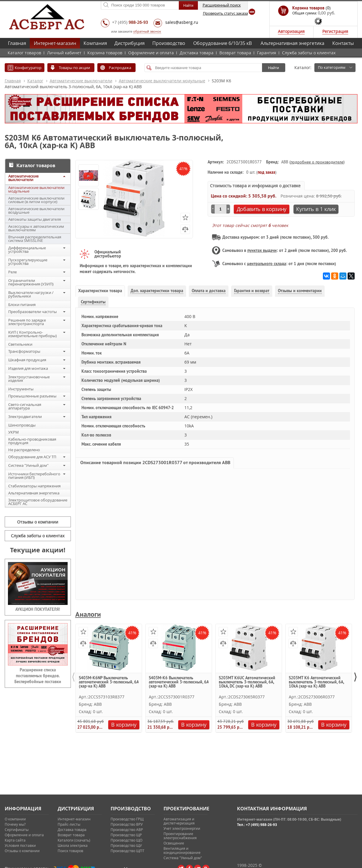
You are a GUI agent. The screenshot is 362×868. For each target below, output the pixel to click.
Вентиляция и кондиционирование (182, 850)
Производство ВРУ (127, 824)
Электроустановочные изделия (29, 379)
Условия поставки (20, 845)
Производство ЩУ (126, 845)
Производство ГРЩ (127, 819)
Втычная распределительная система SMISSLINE (35, 239)
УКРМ (14, 432)
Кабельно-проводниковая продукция (32, 441)
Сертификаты (17, 829)
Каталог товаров (24, 53)
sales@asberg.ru (182, 22)
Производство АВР (127, 829)
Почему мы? (15, 824)
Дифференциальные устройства (27, 250)
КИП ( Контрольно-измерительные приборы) (32, 334)
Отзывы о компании (38, 522)
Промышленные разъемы (32, 396)
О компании (15, 819)
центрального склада (267, 264)
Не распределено (24, 450)
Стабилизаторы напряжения (34, 486)
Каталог (35, 81)
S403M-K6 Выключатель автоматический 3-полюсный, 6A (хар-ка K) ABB (179, 682)
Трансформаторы (24, 351)
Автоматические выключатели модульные (162, 81)
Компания (95, 43)
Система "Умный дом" (28, 465)
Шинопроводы (22, 425)
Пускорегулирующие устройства (28, 262)
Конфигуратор (28, 68)
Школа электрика (73, 845)
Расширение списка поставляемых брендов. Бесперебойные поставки (38, 676)
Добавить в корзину (262, 209)
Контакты (343, 43)
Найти (273, 68)
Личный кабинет (64, 53)
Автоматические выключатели (81, 81)
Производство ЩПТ (127, 851)
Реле (12, 272)
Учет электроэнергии (182, 828)
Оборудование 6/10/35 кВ (222, 43)
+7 (130, 22)
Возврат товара (235, 53)
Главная (17, 43)
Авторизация (291, 31)
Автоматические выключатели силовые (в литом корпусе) (36, 200)
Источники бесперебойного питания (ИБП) (34, 476)
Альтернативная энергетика (292, 43)
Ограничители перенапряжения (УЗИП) (31, 282)
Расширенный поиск (222, 5)
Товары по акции (74, 68)
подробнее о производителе (317, 162)
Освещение (174, 843)
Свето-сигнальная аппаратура (25, 406)
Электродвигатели (25, 417)
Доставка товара (197, 53)
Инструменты (21, 389)
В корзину (124, 725)
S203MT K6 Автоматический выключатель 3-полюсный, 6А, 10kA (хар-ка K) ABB (316, 682)
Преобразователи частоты (32, 312)
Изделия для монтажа (28, 368)
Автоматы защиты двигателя (35, 219)
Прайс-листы (69, 824)
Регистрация (335, 31)
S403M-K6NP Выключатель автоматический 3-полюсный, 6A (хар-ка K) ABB (109, 682)
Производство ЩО (126, 840)
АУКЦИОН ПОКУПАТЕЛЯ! (38, 609)
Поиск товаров (70, 851)
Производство (169, 43)
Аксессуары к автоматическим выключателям (36, 228)
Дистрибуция (130, 43)
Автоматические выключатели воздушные (36, 210)
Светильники (20, 344)
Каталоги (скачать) (74, 840)
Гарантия (267, 53)
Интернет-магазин (55, 43)
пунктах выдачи (262, 250)
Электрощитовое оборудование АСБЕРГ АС (38, 502)
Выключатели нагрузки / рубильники (31, 294)
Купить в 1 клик (316, 209)
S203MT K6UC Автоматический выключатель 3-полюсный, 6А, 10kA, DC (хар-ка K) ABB (247, 682)
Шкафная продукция (27, 360)
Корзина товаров (105, 53)
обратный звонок (147, 31)
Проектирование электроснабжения (180, 836)
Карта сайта (15, 840)
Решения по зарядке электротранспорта (27, 322)
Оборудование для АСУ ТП (32, 457)
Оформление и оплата (151, 53)
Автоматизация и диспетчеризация (179, 821)
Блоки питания (22, 305)
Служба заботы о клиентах (309, 53)
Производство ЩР (126, 835)
